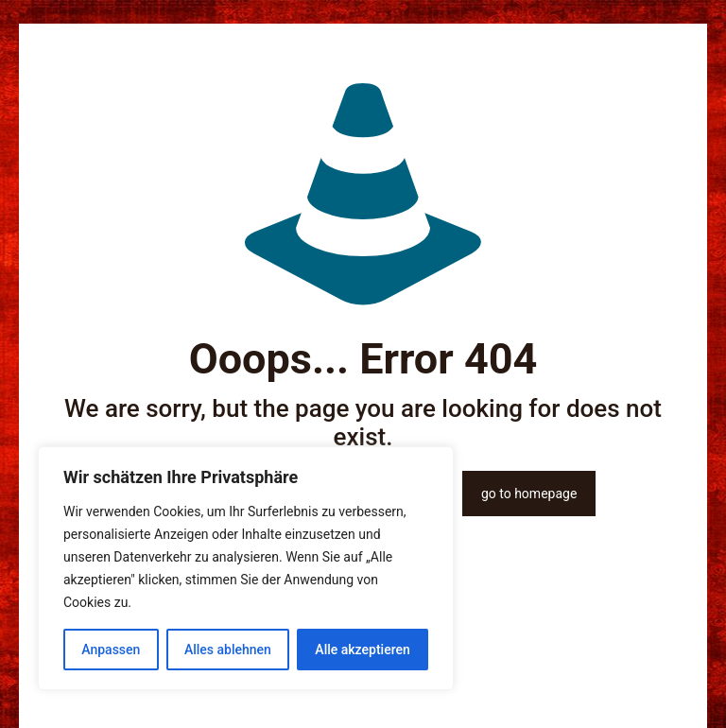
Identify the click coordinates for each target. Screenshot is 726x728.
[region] (246, 568)
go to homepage (529, 494)
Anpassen (111, 650)
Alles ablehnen (228, 650)
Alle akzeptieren (362, 650)
